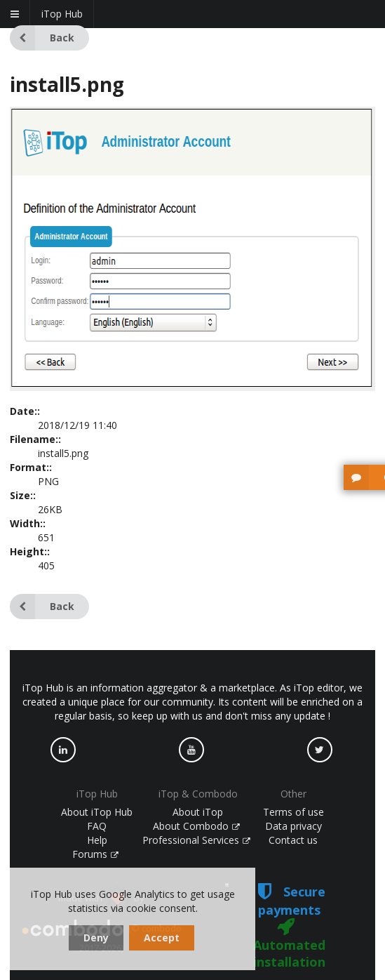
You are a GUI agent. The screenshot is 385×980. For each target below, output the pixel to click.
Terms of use (293, 812)
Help (97, 840)
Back (42, 38)
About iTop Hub (97, 812)
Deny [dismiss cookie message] (96, 938)
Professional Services (196, 840)
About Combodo (196, 826)
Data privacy (293, 826)
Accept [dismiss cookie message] (162, 938)
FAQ (97, 826)
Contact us (293, 840)
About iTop (198, 812)
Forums (95, 854)
